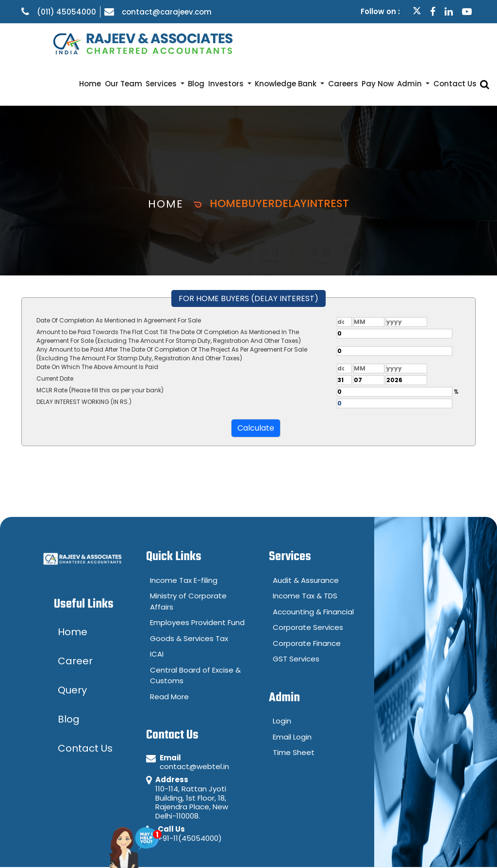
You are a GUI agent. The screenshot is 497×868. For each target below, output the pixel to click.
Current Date (55, 337)
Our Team (169, 43)
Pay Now (397, 43)
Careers (368, 42)
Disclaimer (360, 846)
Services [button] (201, 42)
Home (141, 42)
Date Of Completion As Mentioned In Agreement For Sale (119, 279)
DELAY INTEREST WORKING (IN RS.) (84, 361)
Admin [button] (424, 42)
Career (460, 846)
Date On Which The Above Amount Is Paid (97, 326)
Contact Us (463, 43)
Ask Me (150, 838)
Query (414, 846)
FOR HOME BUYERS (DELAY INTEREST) (248, 257)
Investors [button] (259, 42)
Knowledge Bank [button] (315, 42)
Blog (232, 42)
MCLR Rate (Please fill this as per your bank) (100, 349)
